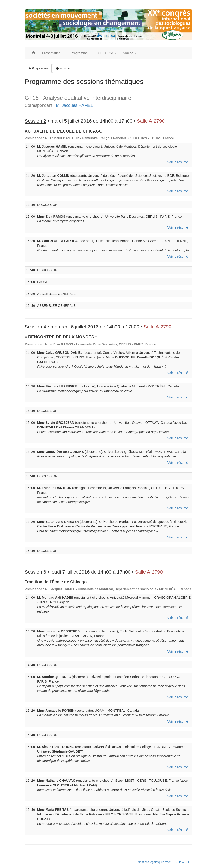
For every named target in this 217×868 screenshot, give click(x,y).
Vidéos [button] (130, 53)
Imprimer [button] (63, 68)
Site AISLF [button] (183, 862)
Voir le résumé (178, 162)
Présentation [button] (53, 53)
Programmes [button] (38, 68)
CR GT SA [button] (107, 53)
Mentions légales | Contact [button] (154, 862)
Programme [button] (81, 53)
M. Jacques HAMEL (74, 105)
